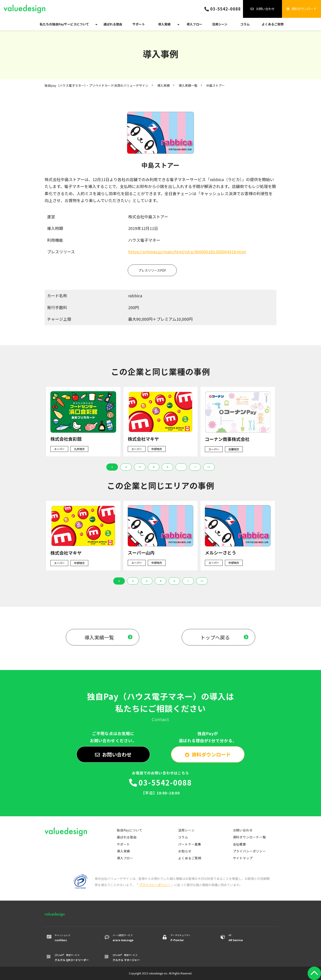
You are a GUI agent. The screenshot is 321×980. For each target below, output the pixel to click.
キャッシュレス (74, 938)
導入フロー (194, 24)
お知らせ (185, 851)
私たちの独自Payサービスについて (64, 24)
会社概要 (240, 844)
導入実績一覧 (188, 85)
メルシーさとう (220, 553)
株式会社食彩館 (66, 439)
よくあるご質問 (273, 24)
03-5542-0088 (225, 9)
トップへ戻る (215, 637)
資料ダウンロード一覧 (249, 837)
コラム (245, 24)
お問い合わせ (265, 9)
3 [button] (140, 467)
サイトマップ (243, 858)
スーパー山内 (141, 553)
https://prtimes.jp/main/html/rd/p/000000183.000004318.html (187, 252)
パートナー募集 (190, 844)
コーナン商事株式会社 (227, 439)
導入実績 (164, 24)
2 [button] (126, 467)
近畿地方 (234, 449)
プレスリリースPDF (152, 270)
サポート (139, 24)
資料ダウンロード (304, 9)
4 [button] (154, 467)
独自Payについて (130, 830)
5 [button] (167, 467)
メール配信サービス (132, 938)
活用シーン (220, 24)
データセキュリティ (190, 938)
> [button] (195, 467)
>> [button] (209, 467)
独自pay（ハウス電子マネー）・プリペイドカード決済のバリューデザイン (96, 85)
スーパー (59, 449)
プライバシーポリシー (249, 851)
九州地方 (79, 449)
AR (248, 938)
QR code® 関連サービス (74, 958)
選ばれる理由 (113, 24)
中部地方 (157, 449)
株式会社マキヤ (143, 439)
